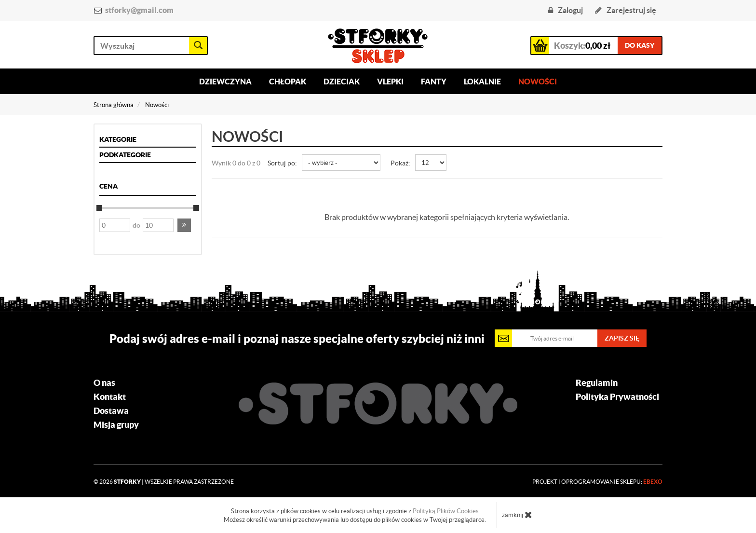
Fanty (434, 82)
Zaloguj (566, 10)
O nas (104, 383)
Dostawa (111, 411)
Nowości (538, 82)
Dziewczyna (225, 82)
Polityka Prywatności (617, 397)
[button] (184, 225)
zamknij (517, 515)
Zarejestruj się (626, 10)
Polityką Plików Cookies (446, 511)
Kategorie (118, 139)
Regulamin (597, 383)
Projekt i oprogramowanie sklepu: (597, 482)
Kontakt (110, 397)
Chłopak (288, 82)
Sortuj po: (282, 163)
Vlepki (390, 82)
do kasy (640, 45)
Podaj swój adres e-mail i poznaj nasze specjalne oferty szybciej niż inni (297, 339)
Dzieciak (342, 82)
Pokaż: (400, 163)
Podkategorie (125, 155)
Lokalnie (482, 82)
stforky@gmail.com (139, 10)
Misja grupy (116, 425)
